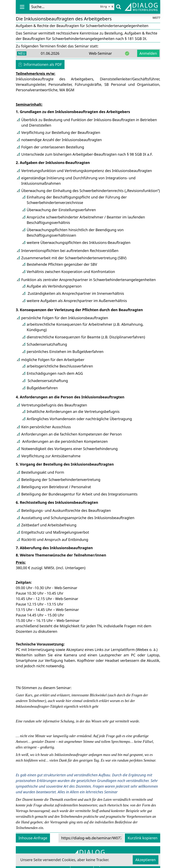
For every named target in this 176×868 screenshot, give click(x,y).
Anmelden (148, 53)
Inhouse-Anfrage (33, 838)
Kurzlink (143, 838)
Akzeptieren (145, 860)
